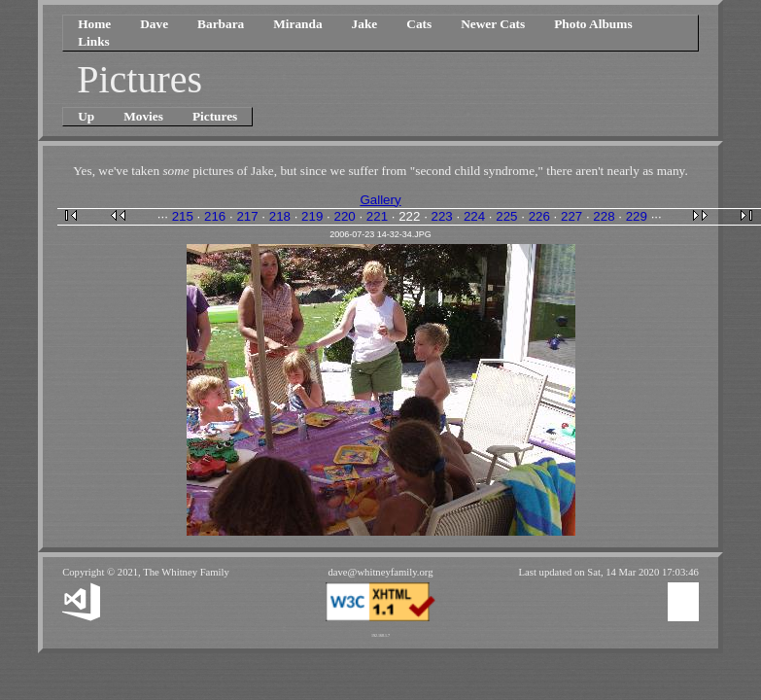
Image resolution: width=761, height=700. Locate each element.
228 (604, 216)
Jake (365, 24)
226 (539, 216)
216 (215, 216)
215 (183, 216)
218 (280, 216)
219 (312, 216)
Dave (154, 24)
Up (86, 116)
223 (442, 216)
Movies (143, 116)
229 (637, 216)
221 (377, 216)
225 (506, 216)
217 (247, 216)
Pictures (215, 116)
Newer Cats (493, 24)
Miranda (297, 24)
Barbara (221, 24)
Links (94, 41)
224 (474, 216)
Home (94, 24)
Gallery (380, 200)
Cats (419, 24)
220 (344, 216)
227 (571, 216)
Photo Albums (593, 24)
